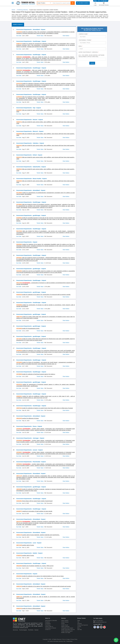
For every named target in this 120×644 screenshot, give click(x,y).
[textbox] (80, 59)
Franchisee (48, 625)
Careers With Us (49, 627)
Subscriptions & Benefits (51, 621)
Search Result (18, 25)
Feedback (48, 622)
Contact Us (48, 630)
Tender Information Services (68, 630)
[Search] (73, 3)
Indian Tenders (65, 621)
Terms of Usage (66, 639)
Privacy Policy (74, 639)
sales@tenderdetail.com (101, 622)
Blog (78, 628)
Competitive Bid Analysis (67, 628)
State (79, 621)
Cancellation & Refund (51, 628)
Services (15, 630)
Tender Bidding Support (67, 631)
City (78, 622)
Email (81, 46)
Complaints (48, 624)
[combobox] (92, 59)
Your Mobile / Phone (85, 40)
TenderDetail (69, 641)
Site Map (79, 630)
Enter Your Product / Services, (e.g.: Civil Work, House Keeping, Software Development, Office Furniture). (91, 54)
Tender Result (65, 625)
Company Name (83, 34)
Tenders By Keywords (83, 625)
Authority (79, 624)
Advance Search (83, 3)
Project (63, 624)
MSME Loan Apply (66, 632)
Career (37, 630)
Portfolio (31, 630)
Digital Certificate (65, 627)
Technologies (23, 630)
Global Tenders (65, 622)
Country (79, 627)
